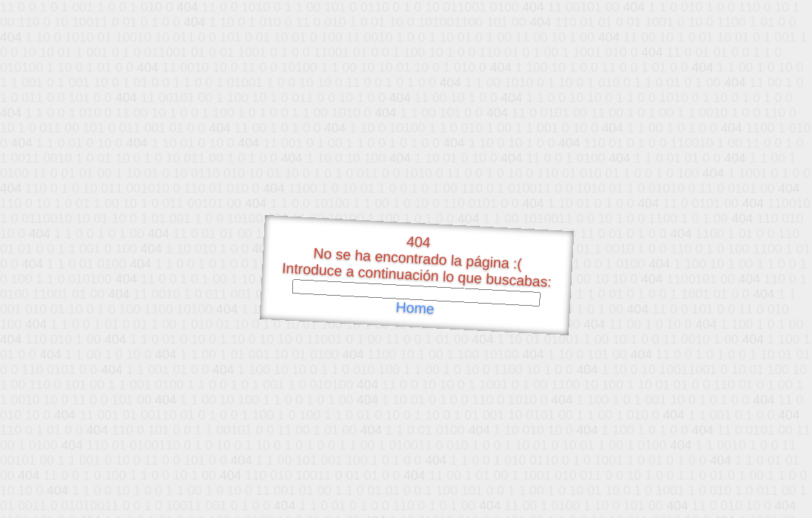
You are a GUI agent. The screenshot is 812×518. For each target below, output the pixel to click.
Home (415, 308)
